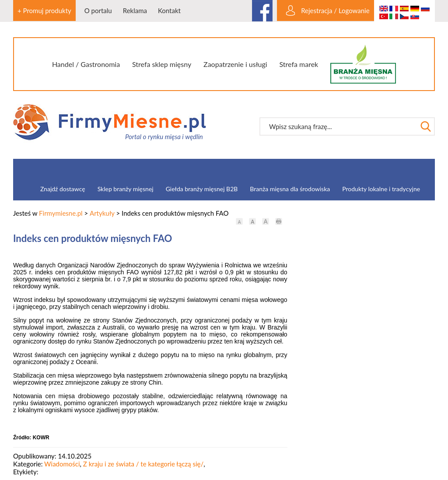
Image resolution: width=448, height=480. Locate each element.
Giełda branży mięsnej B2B (202, 189)
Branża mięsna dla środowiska (290, 189)
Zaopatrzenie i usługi (235, 64)
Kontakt (169, 11)
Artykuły (102, 213)
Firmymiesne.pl (61, 213)
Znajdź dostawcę (63, 189)
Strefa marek (299, 64)
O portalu (98, 11)
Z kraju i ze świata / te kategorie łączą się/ (143, 464)
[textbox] (338, 126)
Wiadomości (62, 464)
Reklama (135, 11)
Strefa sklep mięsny (162, 64)
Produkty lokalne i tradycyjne (381, 189)
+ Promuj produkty (44, 11)
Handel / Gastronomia (86, 64)
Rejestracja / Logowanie (335, 11)
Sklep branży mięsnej (126, 189)
